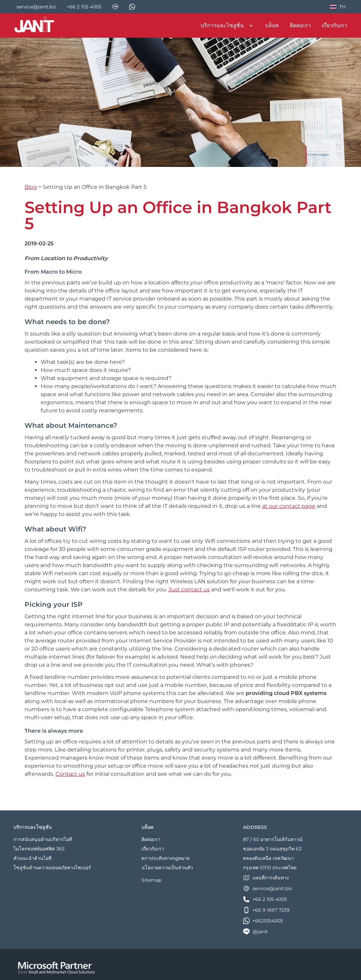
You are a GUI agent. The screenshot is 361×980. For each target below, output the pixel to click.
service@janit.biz (268, 888)
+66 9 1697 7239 (266, 910)
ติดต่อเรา (300, 25)
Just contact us (189, 589)
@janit (255, 932)
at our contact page (289, 506)
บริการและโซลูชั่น (228, 26)
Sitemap (151, 880)
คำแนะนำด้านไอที (32, 858)
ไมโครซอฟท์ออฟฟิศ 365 (39, 849)
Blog (31, 187)
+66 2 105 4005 (265, 899)
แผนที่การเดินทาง (266, 878)
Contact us (70, 774)
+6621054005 (263, 921)
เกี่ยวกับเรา (334, 25)
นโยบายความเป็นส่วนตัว (167, 868)
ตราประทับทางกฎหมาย (166, 858)
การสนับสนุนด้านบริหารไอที (43, 839)
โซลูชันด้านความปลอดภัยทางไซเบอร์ (52, 868)
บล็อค (272, 25)
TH (337, 8)
